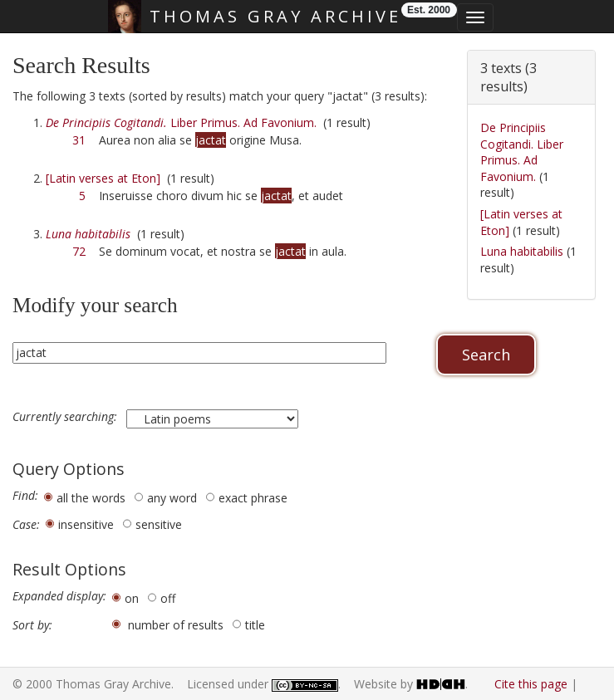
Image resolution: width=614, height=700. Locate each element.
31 (79, 140)
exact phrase (253, 498)
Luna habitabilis (522, 251)
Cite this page (531, 684)
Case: (26, 525)
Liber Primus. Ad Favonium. (181, 122)
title (255, 625)
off (168, 598)
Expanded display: (59, 596)
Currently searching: (66, 417)
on (132, 598)
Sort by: (32, 625)
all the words (91, 498)
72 (79, 251)
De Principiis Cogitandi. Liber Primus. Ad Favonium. (522, 152)
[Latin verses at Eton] (103, 178)
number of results (176, 625)
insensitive (86, 524)
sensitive (159, 524)
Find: (25, 496)
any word (172, 498)
